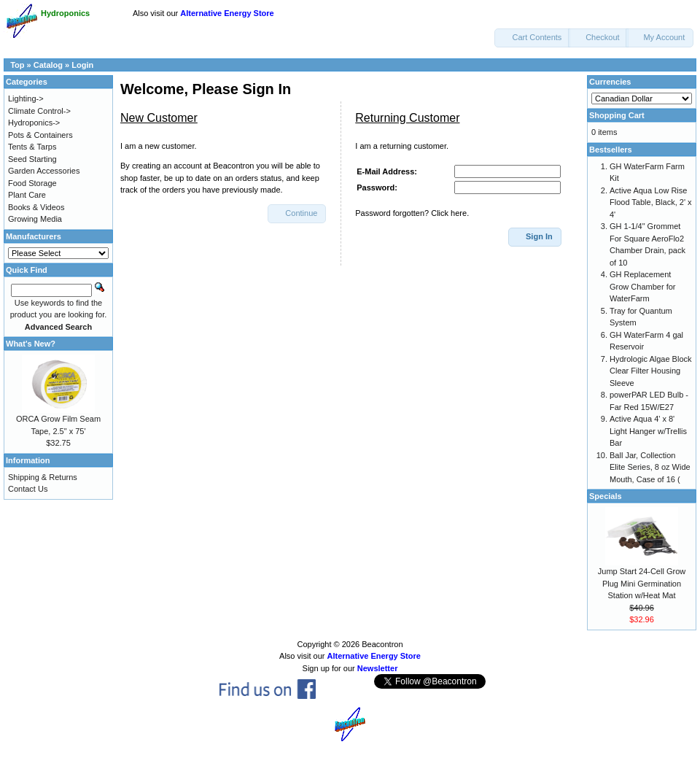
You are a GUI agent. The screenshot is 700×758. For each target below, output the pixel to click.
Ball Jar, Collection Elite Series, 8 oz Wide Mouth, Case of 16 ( (650, 467)
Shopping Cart (617, 115)
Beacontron (382, 644)
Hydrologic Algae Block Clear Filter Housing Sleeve (651, 371)
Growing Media (35, 219)
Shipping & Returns (43, 477)
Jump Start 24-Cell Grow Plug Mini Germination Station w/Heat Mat (642, 583)
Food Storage (32, 183)
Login (82, 65)
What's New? (31, 344)
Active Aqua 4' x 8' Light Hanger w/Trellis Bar (648, 431)
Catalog (48, 65)
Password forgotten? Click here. (412, 213)
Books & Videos (36, 207)
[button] (532, 38)
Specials (606, 496)
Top (17, 65)
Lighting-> (26, 98)
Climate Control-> (39, 111)
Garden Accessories (44, 171)
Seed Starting (32, 159)
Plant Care (27, 195)
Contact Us (28, 489)
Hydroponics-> (34, 123)
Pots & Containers (40, 135)
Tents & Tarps (32, 147)
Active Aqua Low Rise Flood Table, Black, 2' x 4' (651, 202)
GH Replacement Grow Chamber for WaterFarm (642, 286)
